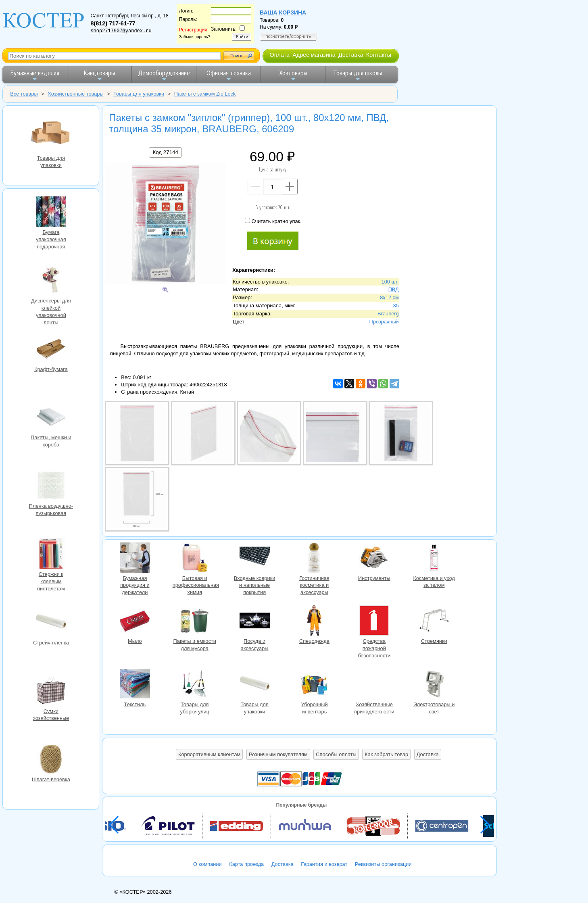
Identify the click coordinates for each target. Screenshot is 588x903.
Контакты (379, 55)
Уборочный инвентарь (314, 685)
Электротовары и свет (434, 685)
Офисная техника (229, 75)
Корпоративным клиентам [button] (209, 754)
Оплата (279, 55)
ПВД (394, 289)
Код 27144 (165, 152)
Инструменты (374, 559)
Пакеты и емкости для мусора (195, 621)
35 (396, 306)
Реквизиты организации (383, 864)
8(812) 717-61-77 (113, 23)
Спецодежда (314, 621)
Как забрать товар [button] (386, 754)
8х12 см (389, 297)
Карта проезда (246, 864)
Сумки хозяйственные (51, 692)
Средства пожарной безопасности (374, 621)
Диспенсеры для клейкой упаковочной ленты (51, 281)
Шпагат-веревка (51, 760)
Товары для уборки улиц (195, 685)
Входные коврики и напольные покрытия (254, 559)
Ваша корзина (283, 13)
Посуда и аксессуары (254, 621)
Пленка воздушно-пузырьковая (51, 486)
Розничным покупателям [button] (278, 754)
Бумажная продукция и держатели (135, 559)
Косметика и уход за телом (434, 559)
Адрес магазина (314, 55)
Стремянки (434, 621)
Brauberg (388, 314)
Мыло (135, 621)
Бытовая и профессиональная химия (195, 559)
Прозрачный (384, 322)
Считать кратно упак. (273, 221)
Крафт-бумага (51, 350)
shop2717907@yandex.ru (121, 31)
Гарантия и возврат (324, 864)
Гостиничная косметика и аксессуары (314, 559)
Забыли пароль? (195, 37)
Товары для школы (358, 75)
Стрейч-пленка (51, 623)
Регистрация (193, 30)
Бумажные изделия (35, 75)
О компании (207, 864)
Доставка (351, 55)
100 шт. (390, 282)
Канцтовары (99, 75)
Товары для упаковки (51, 133)
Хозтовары (293, 75)
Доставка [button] (428, 754)
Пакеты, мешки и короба (51, 418)
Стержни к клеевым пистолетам (51, 555)
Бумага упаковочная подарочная (51, 213)
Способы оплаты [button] (336, 754)
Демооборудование (164, 75)
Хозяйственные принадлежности (374, 685)
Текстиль (135, 685)
